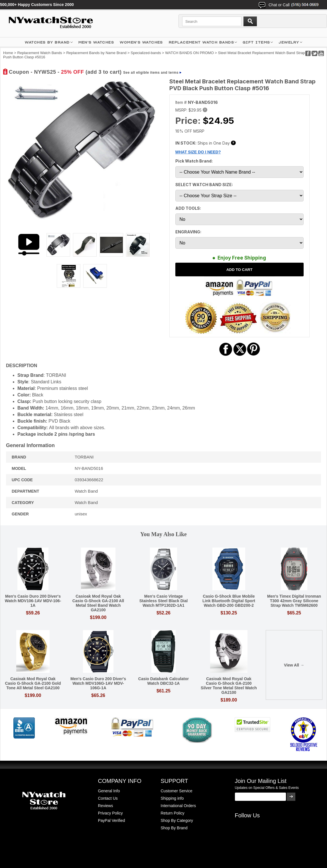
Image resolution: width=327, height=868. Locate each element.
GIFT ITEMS (256, 42)
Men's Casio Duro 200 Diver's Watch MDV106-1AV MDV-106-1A (33, 601)
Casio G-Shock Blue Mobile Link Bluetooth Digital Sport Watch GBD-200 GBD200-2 (229, 601)
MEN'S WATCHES (96, 42)
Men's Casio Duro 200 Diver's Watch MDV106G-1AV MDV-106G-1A (98, 683)
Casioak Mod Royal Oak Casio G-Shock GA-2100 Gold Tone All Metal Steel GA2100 (33, 683)
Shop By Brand (174, 828)
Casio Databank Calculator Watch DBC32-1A (163, 681)
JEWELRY (289, 42)
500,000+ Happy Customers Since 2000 (37, 5)
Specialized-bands (146, 53)
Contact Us (108, 798)
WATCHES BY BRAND (47, 42)
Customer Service (177, 791)
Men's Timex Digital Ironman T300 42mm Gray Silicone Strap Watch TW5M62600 (294, 601)
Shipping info (172, 798)
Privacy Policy (110, 813)
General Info (109, 791)
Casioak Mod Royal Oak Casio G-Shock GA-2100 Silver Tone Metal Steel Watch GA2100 (229, 686)
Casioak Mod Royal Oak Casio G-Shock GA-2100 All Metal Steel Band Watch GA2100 (98, 603)
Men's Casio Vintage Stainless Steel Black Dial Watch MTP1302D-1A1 (164, 601)
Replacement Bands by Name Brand (96, 53)
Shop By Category (177, 820)
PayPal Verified (112, 820)
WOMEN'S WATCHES (141, 42)
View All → (294, 665)
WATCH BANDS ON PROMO (189, 53)
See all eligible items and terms (151, 73)
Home (8, 53)
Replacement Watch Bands (201, 42)
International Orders (178, 806)
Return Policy (173, 813)
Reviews (106, 806)
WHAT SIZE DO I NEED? (198, 152)
